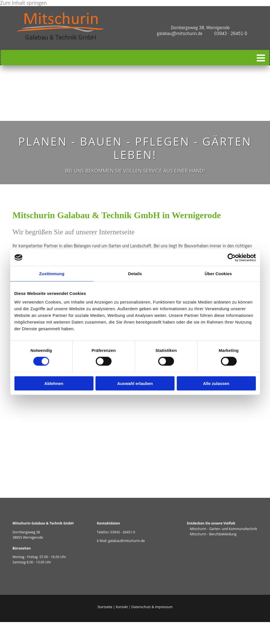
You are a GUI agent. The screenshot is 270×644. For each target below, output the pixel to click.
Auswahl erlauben (135, 383)
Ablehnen (54, 383)
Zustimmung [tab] (52, 273)
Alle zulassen (216, 383)
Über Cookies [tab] (218, 273)
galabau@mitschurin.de (127, 541)
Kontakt (122, 607)
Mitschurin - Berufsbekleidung (212, 534)
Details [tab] (135, 273)
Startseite (105, 607)
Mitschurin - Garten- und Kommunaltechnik (222, 529)
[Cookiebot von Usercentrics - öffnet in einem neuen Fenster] (232, 257)
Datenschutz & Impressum (152, 607)
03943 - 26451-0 (123, 532)
